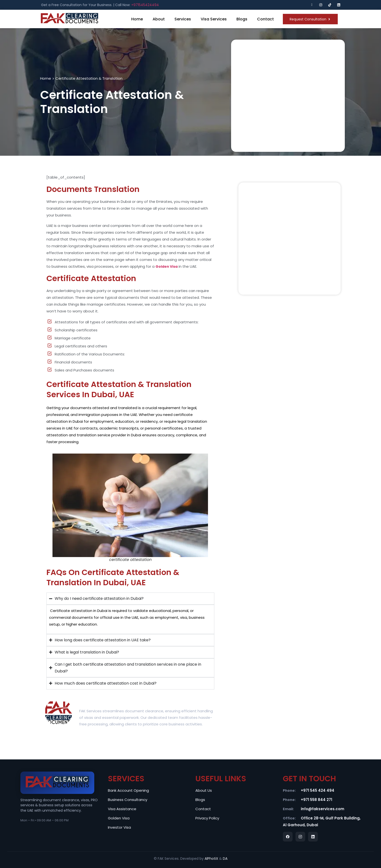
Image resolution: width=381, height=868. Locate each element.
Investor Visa (119, 827)
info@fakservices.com (323, 809)
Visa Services (214, 19)
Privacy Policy (207, 818)
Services (183, 19)
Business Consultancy (128, 800)
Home (137, 19)
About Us (204, 790)
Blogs (242, 19)
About (159, 19)
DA (225, 859)
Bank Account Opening (128, 790)
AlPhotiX (211, 859)
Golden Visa (119, 818)
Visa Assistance (122, 809)
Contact (265, 19)
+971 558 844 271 (316, 800)
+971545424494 (145, 5)
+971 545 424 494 (318, 790)
